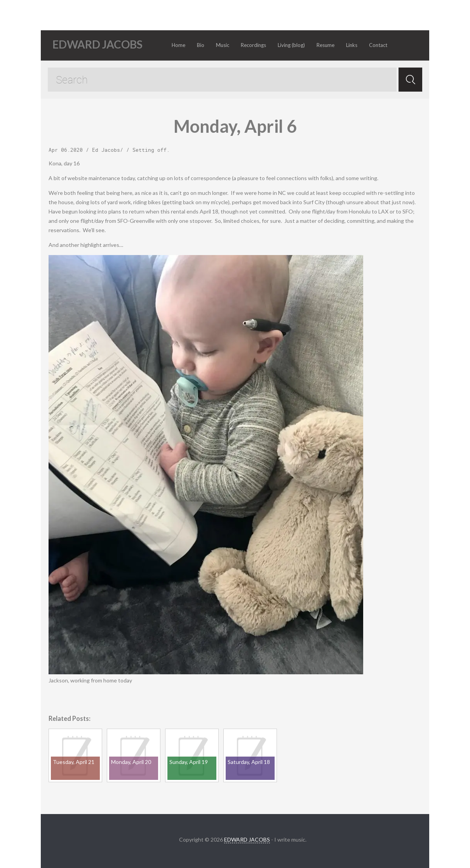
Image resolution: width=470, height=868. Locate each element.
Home (178, 45)
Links (352, 45)
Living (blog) (291, 45)
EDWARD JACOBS (247, 839)
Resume (326, 45)
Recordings (253, 45)
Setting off (150, 150)
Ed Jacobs (106, 150)
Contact (378, 45)
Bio (201, 45)
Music (223, 45)
